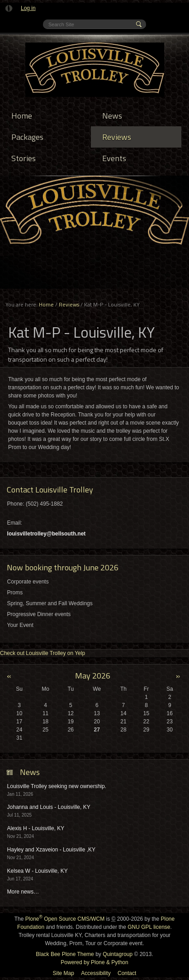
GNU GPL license (149, 927)
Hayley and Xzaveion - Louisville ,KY (51, 850)
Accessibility (96, 973)
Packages (27, 137)
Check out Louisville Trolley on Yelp (43, 653)
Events (114, 158)
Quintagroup (118, 954)
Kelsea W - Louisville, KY (38, 871)
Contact (127, 973)
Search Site (48, 20)
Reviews (117, 137)
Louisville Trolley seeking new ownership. (57, 786)
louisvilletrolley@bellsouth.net (47, 534)
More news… (23, 892)
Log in (28, 8)
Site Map (64, 973)
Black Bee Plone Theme (65, 954)
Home (22, 116)
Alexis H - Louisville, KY (36, 828)
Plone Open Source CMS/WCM (65, 919)
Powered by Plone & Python (94, 962)
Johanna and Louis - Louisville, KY (49, 807)
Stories (24, 158)
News (112, 116)
